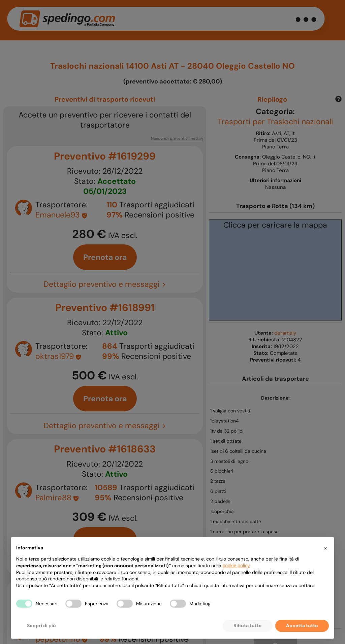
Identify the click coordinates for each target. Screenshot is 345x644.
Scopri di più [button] (41, 625)
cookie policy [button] (236, 566)
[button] (325, 548)
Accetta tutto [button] (302, 625)
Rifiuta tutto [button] (248, 625)
